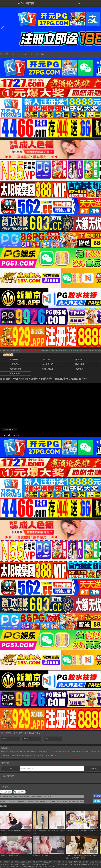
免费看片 (80, 369)
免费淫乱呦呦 (15, 369)
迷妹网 (30, 3)
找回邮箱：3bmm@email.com (47, 756)
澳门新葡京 (47, 360)
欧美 (25, 54)
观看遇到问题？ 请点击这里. (70, 756)
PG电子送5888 (15, 360)
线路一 (26, 739)
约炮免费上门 (47, 364)
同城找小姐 (80, 364)
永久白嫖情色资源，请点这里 (31, 351)
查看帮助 (44, 733)
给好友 (10, 768)
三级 (31, 54)
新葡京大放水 (15, 373)
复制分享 (94, 768)
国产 (7, 54)
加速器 (4, 739)
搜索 (43, 54)
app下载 (22, 3)
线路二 (47, 739)
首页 (2, 54)
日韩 (19, 54)
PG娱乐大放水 (47, 369)
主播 (13, 54)
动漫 (37, 54)
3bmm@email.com (75, 351)
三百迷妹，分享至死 (27, 768)
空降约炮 (15, 364)
